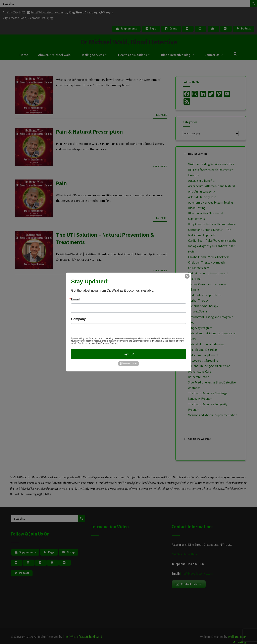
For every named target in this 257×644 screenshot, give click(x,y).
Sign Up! (129, 354)
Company (78, 319)
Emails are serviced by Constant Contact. (98, 343)
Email (75, 299)
